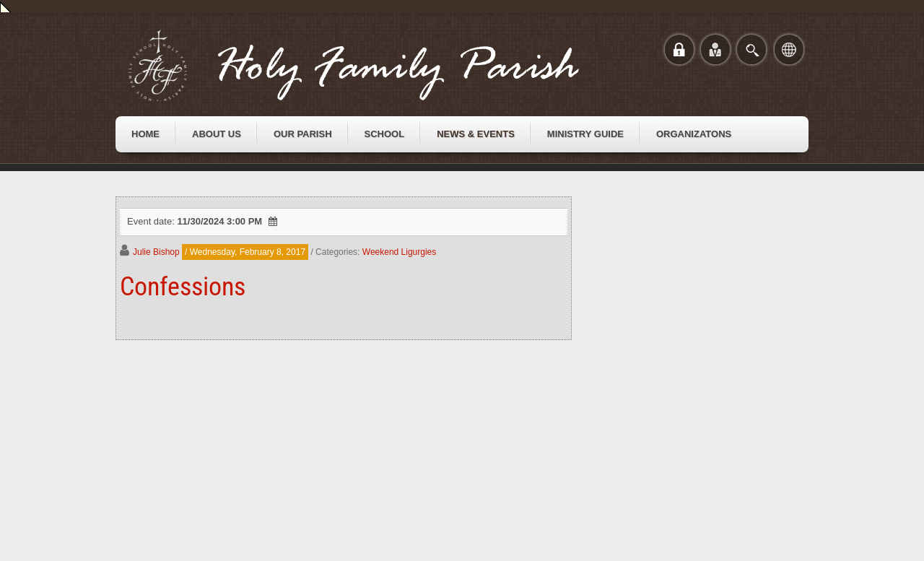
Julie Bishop (156, 252)
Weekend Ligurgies (400, 252)
